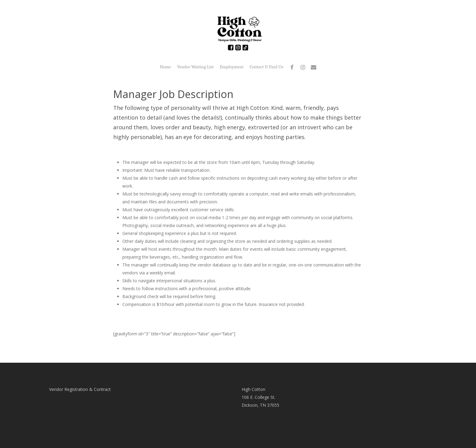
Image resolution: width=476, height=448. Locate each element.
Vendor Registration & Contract (80, 389)
